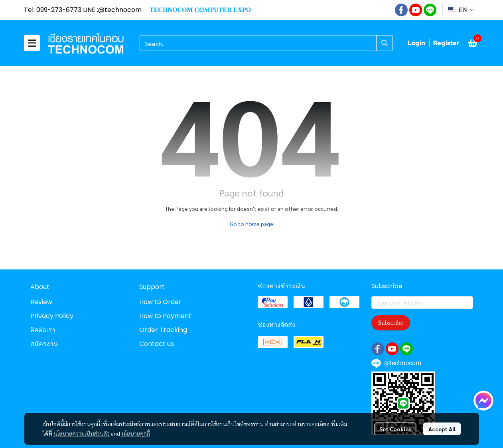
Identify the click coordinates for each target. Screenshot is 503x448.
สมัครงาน (44, 344)
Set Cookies (395, 429)
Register (446, 43)
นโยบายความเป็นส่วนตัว (82, 433)
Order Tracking (163, 330)
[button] (461, 10)
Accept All (442, 429)
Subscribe (391, 323)
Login (416, 43)
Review (41, 302)
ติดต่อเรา (43, 330)
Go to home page (252, 224)
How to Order (160, 302)
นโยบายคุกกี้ (136, 433)
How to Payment (165, 316)
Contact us (157, 344)
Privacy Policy (52, 316)
